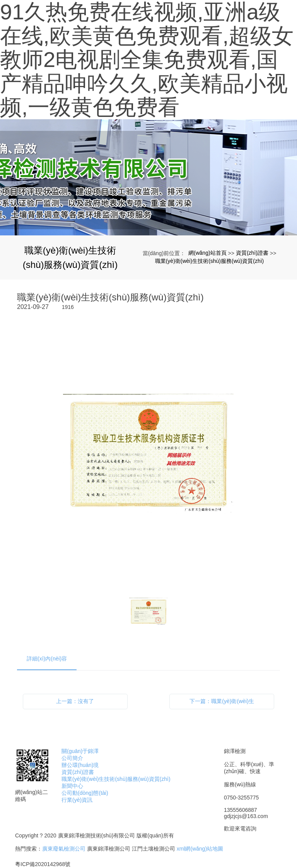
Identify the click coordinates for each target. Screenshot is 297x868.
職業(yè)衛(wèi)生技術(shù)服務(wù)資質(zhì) (210, 261)
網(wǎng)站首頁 (207, 253)
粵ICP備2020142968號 (43, 864)
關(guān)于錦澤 (80, 751)
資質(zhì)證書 (252, 253)
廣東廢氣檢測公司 (64, 849)
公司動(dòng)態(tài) (85, 793)
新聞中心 (72, 786)
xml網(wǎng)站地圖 (200, 849)
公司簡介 (72, 758)
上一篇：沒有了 (75, 701)
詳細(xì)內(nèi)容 (47, 659)
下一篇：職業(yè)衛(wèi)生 (222, 701)
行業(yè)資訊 (77, 800)
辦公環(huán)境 (80, 765)
